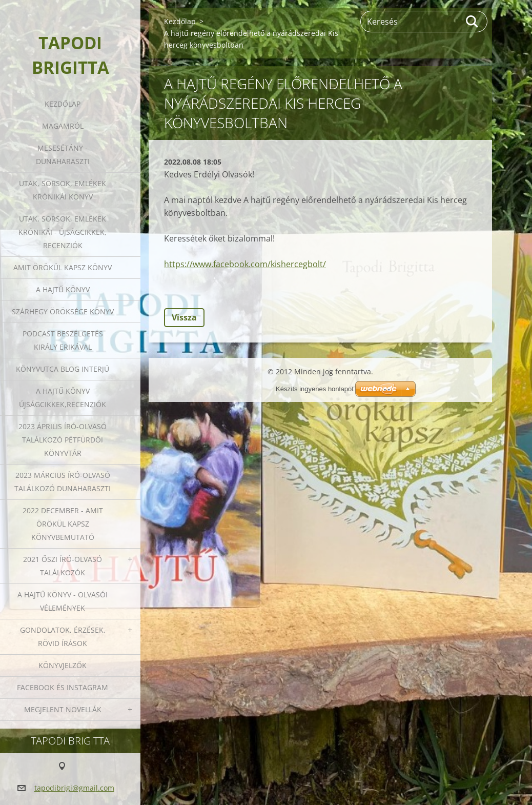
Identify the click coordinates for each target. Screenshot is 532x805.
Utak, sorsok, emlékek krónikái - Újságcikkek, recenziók (63, 232)
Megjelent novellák (63, 709)
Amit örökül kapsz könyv (63, 267)
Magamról (63, 126)
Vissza (184, 317)
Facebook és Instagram (63, 687)
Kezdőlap (63, 104)
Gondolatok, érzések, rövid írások (63, 637)
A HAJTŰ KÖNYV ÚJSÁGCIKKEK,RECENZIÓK (63, 398)
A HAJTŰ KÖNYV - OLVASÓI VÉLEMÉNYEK (63, 601)
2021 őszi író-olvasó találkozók (63, 566)
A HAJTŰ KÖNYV (63, 289)
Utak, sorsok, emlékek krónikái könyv (63, 190)
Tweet (245, 288)
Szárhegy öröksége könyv (63, 311)
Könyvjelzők (63, 665)
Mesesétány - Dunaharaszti (63, 155)
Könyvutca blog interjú (63, 369)
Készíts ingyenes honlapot (315, 389)
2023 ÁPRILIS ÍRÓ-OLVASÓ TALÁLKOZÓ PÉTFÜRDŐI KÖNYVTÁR (63, 440)
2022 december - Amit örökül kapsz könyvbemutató (63, 524)
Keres (473, 22)
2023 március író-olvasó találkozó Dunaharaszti (63, 482)
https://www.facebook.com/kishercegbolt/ (245, 264)
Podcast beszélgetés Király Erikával (63, 340)
